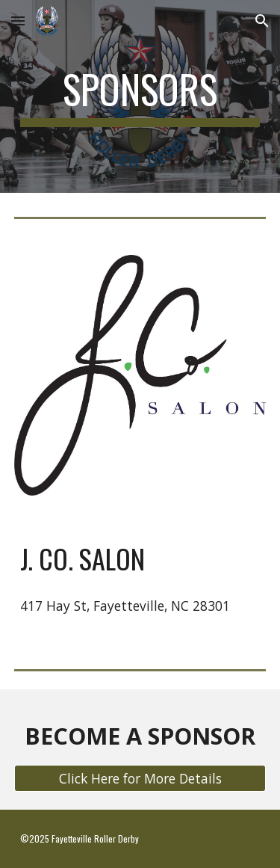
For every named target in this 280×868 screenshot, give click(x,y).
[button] (18, 21)
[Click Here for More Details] (140, 779)
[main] (140, 96)
